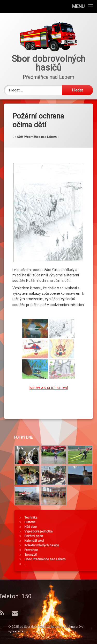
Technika (80, 518)
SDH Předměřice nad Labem (37, 125)
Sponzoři (80, 555)
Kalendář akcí (83, 541)
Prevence (80, 550)
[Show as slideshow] (48, 375)
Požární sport (83, 536)
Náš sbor (80, 527)
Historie (79, 522)
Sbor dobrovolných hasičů (42, 627)
